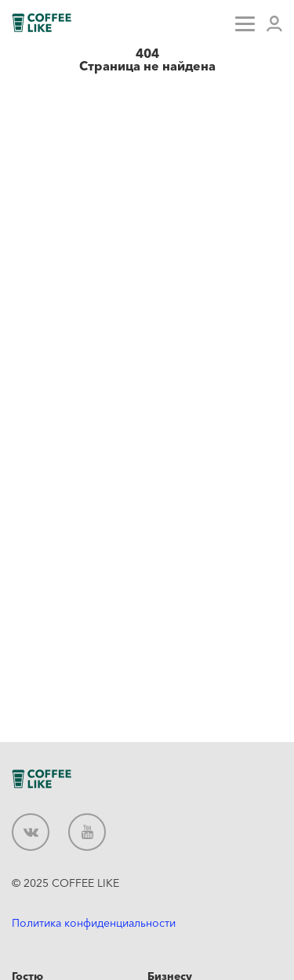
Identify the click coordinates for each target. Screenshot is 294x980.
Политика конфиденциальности (94, 923)
